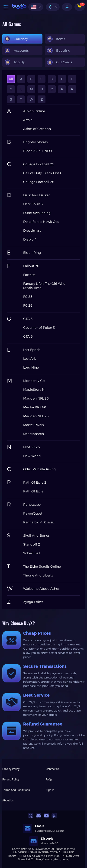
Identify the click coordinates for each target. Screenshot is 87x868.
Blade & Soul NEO (37, 151)
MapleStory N (34, 390)
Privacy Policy (11, 769)
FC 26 (28, 305)
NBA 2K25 (32, 447)
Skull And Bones (36, 536)
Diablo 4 (30, 239)
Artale (28, 120)
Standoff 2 (32, 544)
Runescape (32, 505)
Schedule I (32, 553)
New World (32, 456)
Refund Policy (11, 780)
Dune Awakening (37, 213)
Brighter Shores (35, 142)
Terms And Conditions (16, 790)
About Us (8, 800)
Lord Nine (31, 367)
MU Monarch (34, 434)
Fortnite (29, 275)
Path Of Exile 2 (35, 482)
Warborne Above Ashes (41, 589)
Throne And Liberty (38, 575)
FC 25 (28, 297)
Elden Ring (32, 253)
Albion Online (34, 111)
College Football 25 (39, 164)
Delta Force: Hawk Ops (41, 222)
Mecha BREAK (35, 407)
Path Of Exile (33, 491)
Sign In (50, 790)
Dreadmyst (32, 231)
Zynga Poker (33, 602)
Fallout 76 (31, 266)
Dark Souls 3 (33, 204)
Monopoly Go (34, 381)
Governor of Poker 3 (39, 328)
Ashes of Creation (37, 129)
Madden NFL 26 (36, 398)
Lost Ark (29, 359)
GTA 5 (28, 319)
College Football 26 (39, 182)
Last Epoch (32, 350)
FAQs (49, 780)
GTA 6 (28, 336)
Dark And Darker (36, 195)
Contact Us (53, 769)
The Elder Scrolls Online (42, 566)
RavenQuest (33, 513)
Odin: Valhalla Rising (39, 469)
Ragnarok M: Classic (39, 522)
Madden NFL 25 (36, 416)
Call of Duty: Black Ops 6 (43, 173)
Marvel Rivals (33, 425)
